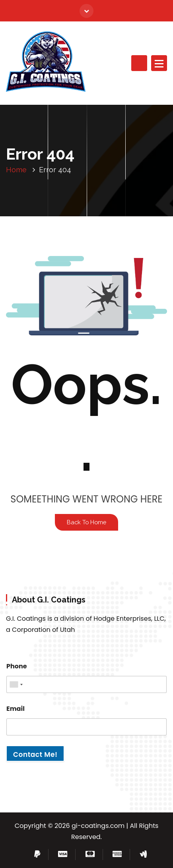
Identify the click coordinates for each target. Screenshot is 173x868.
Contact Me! (35, 754)
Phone (17, 666)
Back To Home (86, 522)
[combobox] (16, 684)
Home (16, 170)
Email (16, 709)
